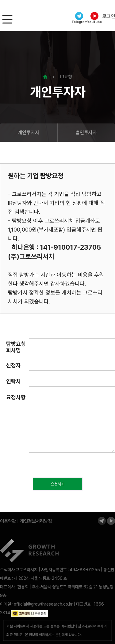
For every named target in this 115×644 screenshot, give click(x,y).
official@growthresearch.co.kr (43, 604)
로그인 (109, 16)
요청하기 (58, 484)
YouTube (94, 18)
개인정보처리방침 (36, 521)
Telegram (79, 18)
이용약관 (8, 521)
